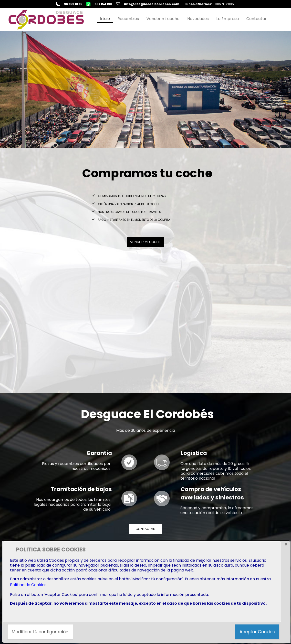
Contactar (256, 19)
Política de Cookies (28, 585)
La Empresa (228, 19)
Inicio (105, 19)
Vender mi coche (163, 19)
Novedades (198, 19)
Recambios (128, 19)
